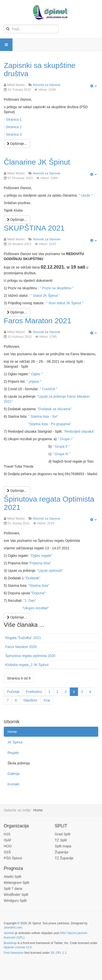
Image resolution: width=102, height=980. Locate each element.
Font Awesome (14, 953)
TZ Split (61, 840)
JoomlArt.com (13, 928)
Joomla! (9, 933)
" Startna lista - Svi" (43, 416)
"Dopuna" (38, 593)
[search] (31, 29)
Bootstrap (10, 943)
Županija (61, 852)
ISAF (8, 840)
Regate (13, 753)
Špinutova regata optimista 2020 (30, 656)
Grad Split (62, 834)
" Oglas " (35, 374)
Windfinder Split (16, 895)
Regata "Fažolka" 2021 (23, 638)
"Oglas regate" (41, 556)
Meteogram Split (16, 883)
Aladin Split (12, 877)
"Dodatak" (32, 578)
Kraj (47, 700)
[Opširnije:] (17, 144)
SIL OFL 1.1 (58, 953)
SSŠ (7, 852)
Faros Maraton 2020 (21, 647)
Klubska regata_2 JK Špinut (27, 665)
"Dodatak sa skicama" (54, 409)
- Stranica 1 (13, 119)
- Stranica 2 (13, 127)
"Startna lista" (39, 586)
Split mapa (63, 846)
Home (12, 732)
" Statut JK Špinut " (45, 296)
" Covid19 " (48, 389)
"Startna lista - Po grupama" (50, 424)
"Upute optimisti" (50, 571)
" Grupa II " (61, 446)
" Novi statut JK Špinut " (65, 303)
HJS (7, 834)
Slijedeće (30, 700)
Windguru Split (15, 901)
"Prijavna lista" (40, 563)
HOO (8, 846)
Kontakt (13, 784)
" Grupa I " (66, 439)
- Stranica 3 (13, 134)
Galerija (13, 774)
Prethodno (34, 692)
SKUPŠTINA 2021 (34, 228)
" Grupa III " (61, 454)
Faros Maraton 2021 (37, 321)
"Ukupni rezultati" (35, 608)
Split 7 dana (13, 889)
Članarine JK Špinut (37, 162)
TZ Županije (64, 858)
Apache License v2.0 (18, 947)
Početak (13, 692)
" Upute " (86, 195)
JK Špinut (15, 742)
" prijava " (34, 381)
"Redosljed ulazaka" (79, 431)
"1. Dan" (30, 601)
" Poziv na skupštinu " (57, 288)
